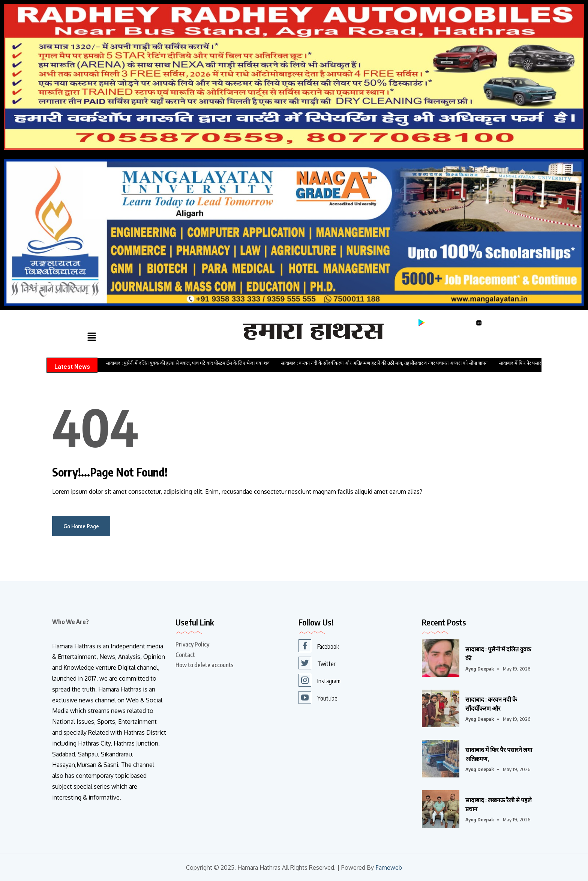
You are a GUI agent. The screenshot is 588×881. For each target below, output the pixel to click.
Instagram (319, 680)
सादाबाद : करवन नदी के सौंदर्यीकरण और (491, 704)
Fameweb (389, 868)
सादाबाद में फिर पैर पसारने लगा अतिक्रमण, (499, 754)
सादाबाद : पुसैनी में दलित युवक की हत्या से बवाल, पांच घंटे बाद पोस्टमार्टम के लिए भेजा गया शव (188, 363)
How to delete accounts (205, 665)
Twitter (317, 663)
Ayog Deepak (480, 669)
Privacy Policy (192, 644)
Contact (185, 655)
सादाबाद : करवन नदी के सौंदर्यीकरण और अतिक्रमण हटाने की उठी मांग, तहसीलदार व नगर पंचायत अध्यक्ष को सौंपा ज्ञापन (384, 363)
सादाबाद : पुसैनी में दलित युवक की (498, 654)
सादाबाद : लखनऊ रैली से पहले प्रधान (499, 804)
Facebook (319, 646)
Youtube (318, 698)
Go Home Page (81, 526)
